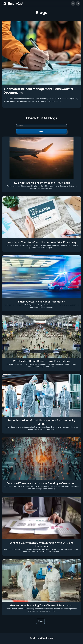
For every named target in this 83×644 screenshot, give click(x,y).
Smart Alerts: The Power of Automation (41, 302)
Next (40, 621)
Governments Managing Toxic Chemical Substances (41, 605)
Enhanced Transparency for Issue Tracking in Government (41, 483)
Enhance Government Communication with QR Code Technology (41, 544)
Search (42, 131)
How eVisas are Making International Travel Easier (42, 183)
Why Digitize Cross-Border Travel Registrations (41, 361)
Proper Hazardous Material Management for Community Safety (41, 422)
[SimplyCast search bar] (41, 126)
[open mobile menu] (78, 3)
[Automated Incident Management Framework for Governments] (41, 53)
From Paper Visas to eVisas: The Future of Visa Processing (41, 242)
